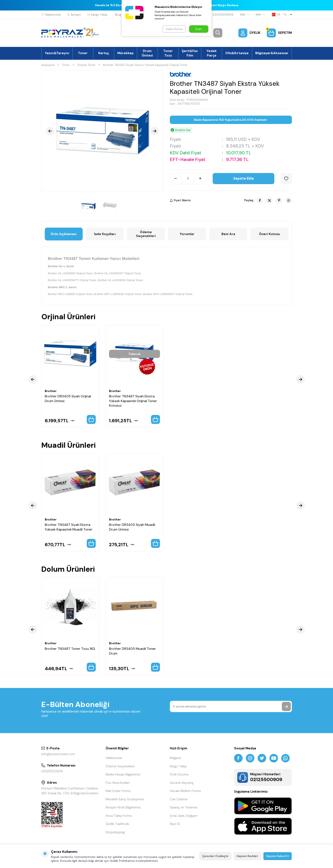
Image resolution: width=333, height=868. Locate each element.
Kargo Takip (97, 15)
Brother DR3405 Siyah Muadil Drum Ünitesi (132, 527)
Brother (51, 391)
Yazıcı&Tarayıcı (57, 53)
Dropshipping (115, 832)
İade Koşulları (105, 234)
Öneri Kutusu (269, 234)
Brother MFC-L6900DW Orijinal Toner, (118, 294)
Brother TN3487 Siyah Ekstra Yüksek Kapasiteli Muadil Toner (69, 527)
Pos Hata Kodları (118, 783)
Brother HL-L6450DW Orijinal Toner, (120, 280)
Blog (118, 15)
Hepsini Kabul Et (278, 856)
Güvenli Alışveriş (182, 783)
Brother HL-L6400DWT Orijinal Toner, (118, 273)
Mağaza (175, 758)
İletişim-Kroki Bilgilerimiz (123, 807)
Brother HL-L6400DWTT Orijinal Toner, (72, 280)
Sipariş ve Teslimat (184, 807)
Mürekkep (125, 53)
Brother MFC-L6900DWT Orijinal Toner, (168, 294)
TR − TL (282, 15)
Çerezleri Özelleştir (215, 856)
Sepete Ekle (243, 178)
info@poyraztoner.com (58, 754)
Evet (199, 29)
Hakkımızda (51, 15)
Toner (83, 53)
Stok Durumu (179, 774)
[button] (50, 131)
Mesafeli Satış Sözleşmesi (125, 799)
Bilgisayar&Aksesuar (272, 53)
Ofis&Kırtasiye (237, 53)
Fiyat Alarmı (180, 200)
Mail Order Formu (118, 791)
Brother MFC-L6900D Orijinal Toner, (71, 294)
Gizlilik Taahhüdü (117, 824)
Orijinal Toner (86, 65)
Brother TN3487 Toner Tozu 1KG (70, 649)
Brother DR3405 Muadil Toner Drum (132, 651)
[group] (102, 131)
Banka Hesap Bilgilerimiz (123, 774)
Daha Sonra (174, 29)
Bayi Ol (175, 824)
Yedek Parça (212, 53)
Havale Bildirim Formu (185, 791)
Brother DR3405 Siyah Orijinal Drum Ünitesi (68, 398)
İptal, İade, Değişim (184, 816)
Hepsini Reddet (247, 856)
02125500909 (221, 15)
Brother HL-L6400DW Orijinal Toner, (71, 273)
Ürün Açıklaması (64, 234)
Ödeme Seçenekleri (146, 234)
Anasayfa (48, 65)
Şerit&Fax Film (190, 53)
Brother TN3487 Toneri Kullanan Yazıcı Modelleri (94, 259)
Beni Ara (228, 234)
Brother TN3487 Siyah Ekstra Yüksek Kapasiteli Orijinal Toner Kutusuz (133, 401)
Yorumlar (187, 234)
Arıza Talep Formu (119, 816)
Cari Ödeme (179, 799)
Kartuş (104, 53)
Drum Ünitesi (147, 53)
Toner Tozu (168, 53)
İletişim (74, 15)
